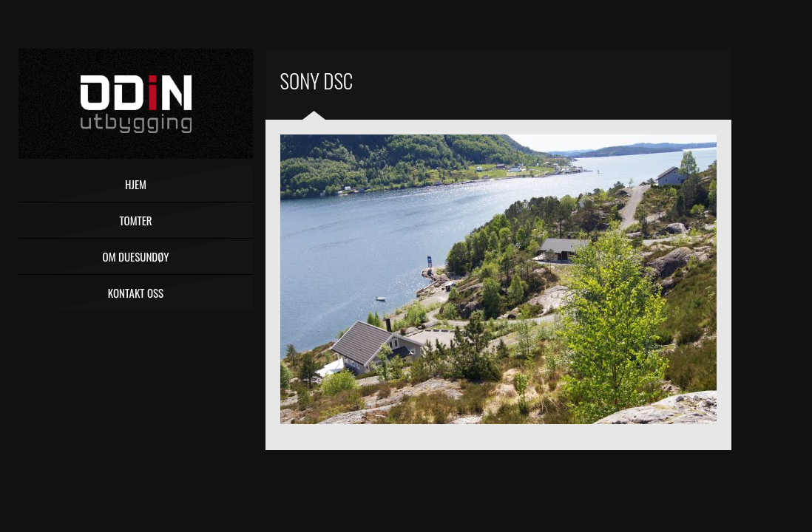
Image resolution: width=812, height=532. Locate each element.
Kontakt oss (136, 293)
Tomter (135, 220)
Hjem (136, 184)
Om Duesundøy (136, 256)
